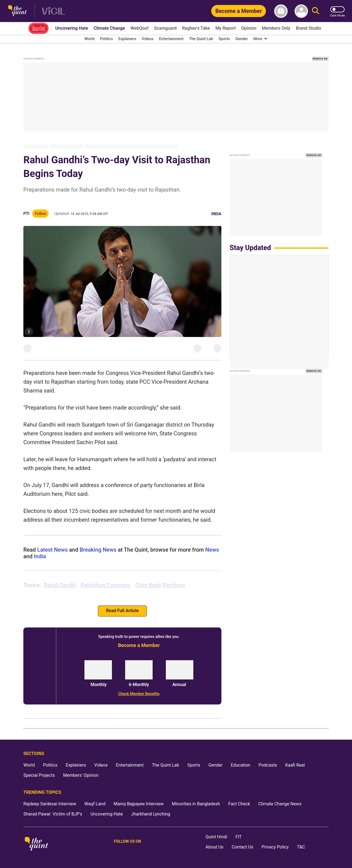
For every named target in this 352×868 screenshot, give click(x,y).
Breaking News (98, 550)
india (39, 556)
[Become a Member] (239, 11)
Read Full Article (122, 611)
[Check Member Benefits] (139, 694)
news (211, 550)
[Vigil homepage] (53, 11)
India (216, 214)
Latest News (52, 550)
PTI (26, 214)
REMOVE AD (320, 59)
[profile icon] (301, 11)
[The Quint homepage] (17, 11)
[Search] (316, 11)
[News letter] (281, 11)
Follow (40, 214)
